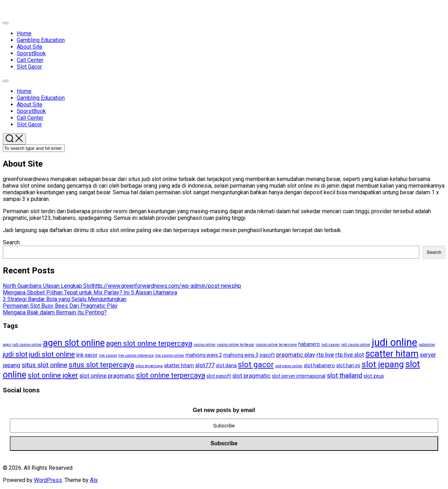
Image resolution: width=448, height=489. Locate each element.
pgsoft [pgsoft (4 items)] (267, 355)
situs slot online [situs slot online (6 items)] (44, 365)
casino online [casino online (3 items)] (205, 345)
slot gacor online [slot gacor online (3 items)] (289, 366)
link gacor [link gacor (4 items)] (87, 355)
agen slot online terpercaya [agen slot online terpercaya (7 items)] (149, 343)
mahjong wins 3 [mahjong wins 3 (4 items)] (241, 355)
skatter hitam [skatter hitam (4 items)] (179, 365)
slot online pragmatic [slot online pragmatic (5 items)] (107, 376)
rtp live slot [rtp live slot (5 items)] (350, 355)
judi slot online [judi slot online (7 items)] (52, 354)
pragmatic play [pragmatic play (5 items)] (296, 355)
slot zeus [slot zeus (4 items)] (374, 376)
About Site (30, 47)
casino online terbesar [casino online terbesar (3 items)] (236, 345)
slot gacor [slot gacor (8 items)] (256, 365)
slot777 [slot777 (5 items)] (205, 365)
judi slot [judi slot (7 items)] (15, 354)
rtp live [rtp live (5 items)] (325, 355)
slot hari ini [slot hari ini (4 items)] (348, 365)
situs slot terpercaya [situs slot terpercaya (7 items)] (101, 365)
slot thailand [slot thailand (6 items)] (345, 375)
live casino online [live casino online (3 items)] (170, 355)
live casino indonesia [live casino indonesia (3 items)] (136, 355)
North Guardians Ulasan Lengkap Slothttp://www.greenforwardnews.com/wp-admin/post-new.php (122, 286)
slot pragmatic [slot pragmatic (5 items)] (251, 376)
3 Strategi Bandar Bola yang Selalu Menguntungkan (65, 299)
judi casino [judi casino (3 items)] (330, 345)
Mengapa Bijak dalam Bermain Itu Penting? (55, 312)
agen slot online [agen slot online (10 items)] (74, 343)
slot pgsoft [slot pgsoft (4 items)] (219, 376)
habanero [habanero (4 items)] (309, 344)
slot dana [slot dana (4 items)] (226, 365)
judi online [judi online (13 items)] (394, 342)
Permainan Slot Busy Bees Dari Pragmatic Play (60, 306)
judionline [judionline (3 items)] (427, 345)
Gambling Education (41, 40)
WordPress (48, 480)
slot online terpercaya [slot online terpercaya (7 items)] (171, 375)
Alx (94, 480)
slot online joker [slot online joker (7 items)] (53, 375)
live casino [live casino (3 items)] (108, 355)
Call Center (30, 60)
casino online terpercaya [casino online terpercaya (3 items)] (276, 345)
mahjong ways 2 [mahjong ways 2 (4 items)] (204, 355)
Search (11, 242)
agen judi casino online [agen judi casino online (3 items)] (22, 345)
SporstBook (31, 53)
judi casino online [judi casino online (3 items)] (356, 345)
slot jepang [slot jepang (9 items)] (383, 364)
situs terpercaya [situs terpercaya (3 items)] (149, 366)
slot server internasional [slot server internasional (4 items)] (299, 376)
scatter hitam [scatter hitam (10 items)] (392, 354)
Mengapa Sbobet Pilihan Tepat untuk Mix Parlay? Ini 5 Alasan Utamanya (90, 292)
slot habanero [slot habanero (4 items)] (319, 365)
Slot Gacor (29, 67)
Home (24, 33)
